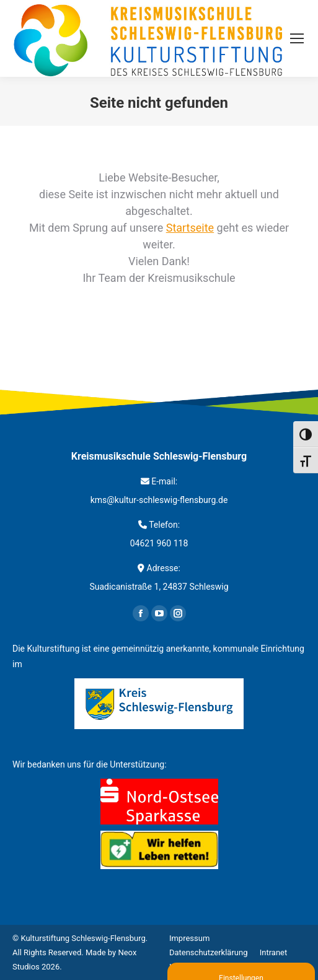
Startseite (190, 228)
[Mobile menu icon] (297, 38)
